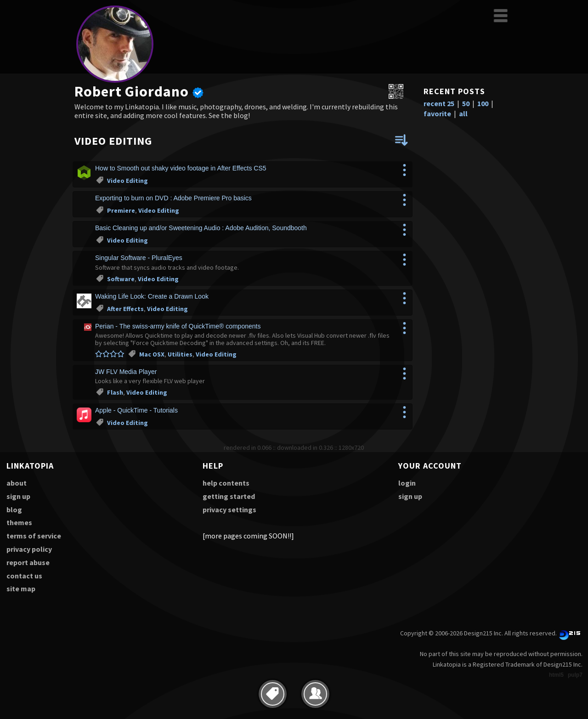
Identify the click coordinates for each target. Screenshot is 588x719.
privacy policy (29, 549)
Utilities (180, 354)
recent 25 (439, 103)
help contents (226, 483)
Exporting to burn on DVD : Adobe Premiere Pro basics (173, 198)
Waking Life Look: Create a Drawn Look (152, 296)
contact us (24, 576)
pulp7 (575, 675)
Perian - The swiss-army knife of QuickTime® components (178, 326)
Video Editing (127, 181)
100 (483, 103)
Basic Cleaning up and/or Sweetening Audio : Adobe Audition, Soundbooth (201, 228)
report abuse (28, 562)
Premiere (121, 210)
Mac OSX (152, 354)
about (17, 483)
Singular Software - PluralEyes (139, 258)
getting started (229, 496)
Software (121, 279)
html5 (556, 675)
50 (466, 103)
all (463, 113)
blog (14, 510)
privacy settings (229, 510)
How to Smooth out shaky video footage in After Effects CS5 (181, 168)
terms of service (34, 536)
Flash (115, 392)
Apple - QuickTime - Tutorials (136, 410)
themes (19, 522)
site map (21, 589)
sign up (18, 496)
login (407, 483)
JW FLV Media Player (126, 372)
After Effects (125, 309)
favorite (437, 113)
